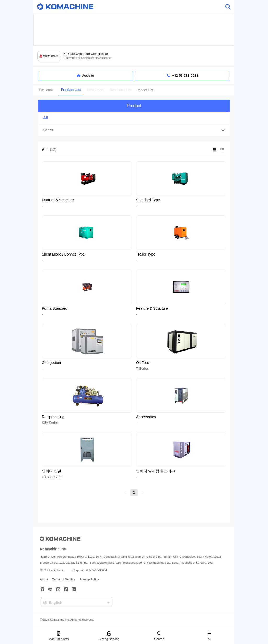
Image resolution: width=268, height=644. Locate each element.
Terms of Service (64, 579)
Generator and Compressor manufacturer (88, 58)
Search (159, 636)
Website (85, 76)
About (44, 579)
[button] (134, 130)
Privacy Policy (89, 579)
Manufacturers (59, 636)
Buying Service (109, 636)
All (209, 636)
